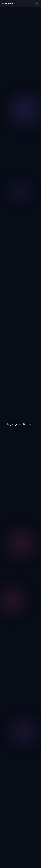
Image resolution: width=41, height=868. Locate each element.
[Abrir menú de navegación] (37, 4)
